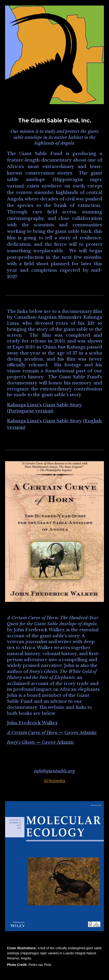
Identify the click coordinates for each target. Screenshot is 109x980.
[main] (54, 199)
